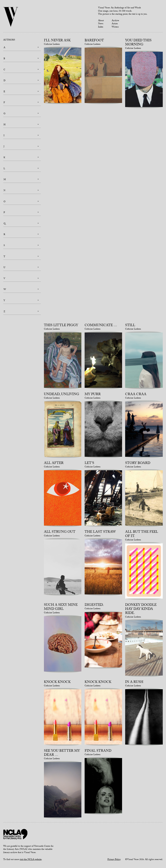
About (101, 21)
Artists (115, 24)
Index (101, 27)
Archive (115, 21)
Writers (115, 27)
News (101, 24)
